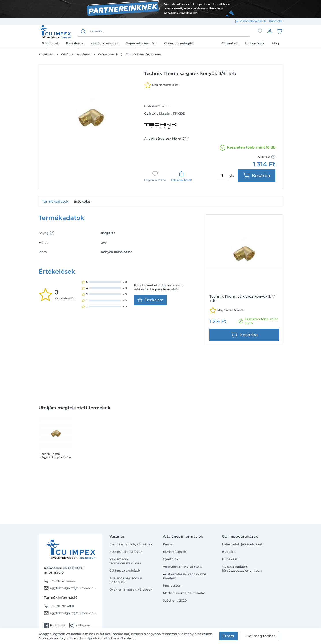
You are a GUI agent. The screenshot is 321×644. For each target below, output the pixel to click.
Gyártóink (171, 559)
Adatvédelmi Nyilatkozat (182, 567)
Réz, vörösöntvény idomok (144, 54)
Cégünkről (230, 43)
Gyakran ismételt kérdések (131, 589)
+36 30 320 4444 (60, 581)
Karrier (168, 544)
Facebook (55, 625)
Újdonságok (255, 43)
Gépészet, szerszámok (76, 54)
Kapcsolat (276, 21)
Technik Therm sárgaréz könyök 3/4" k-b (56, 456)
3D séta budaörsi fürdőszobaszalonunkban (242, 569)
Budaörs (229, 552)
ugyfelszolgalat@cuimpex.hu (70, 588)
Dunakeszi (230, 559)
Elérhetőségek (175, 552)
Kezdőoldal (46, 54)
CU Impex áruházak (125, 571)
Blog (275, 43)
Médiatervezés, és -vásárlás (184, 593)
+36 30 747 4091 (59, 606)
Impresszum (173, 586)
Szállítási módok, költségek (131, 544)
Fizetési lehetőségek (126, 552)
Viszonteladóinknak (253, 21)
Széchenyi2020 (175, 600)
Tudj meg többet (260, 636)
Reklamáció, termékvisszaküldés (125, 561)
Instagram (80, 625)
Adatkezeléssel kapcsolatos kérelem (185, 576)
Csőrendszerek (108, 54)
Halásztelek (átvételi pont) (243, 544)
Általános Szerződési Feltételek (126, 580)
